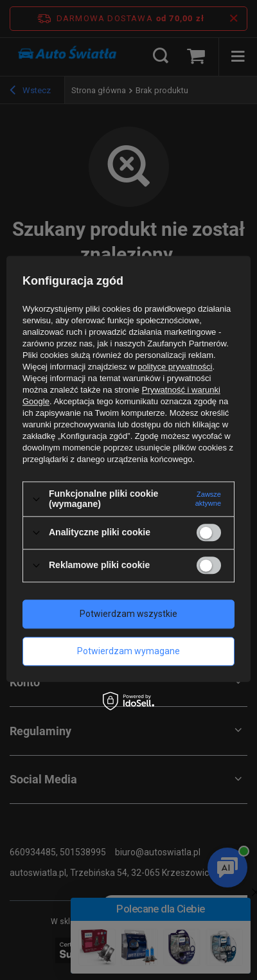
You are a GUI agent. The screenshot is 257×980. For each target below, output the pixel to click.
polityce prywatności (175, 367)
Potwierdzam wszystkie (128, 614)
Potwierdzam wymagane (128, 651)
